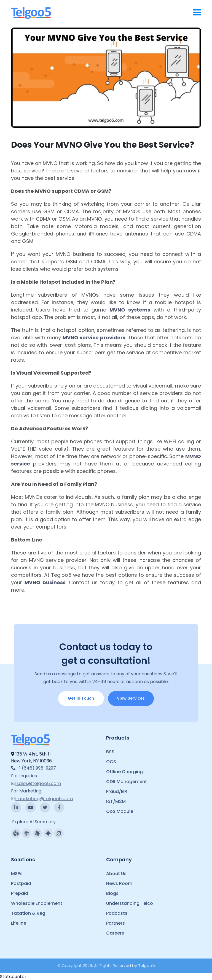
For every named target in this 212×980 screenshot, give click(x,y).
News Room (119, 883)
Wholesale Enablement (37, 903)
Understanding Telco (130, 903)
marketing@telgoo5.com (42, 799)
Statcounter (13, 977)
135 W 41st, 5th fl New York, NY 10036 (31, 757)
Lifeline (19, 923)
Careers (115, 933)
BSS (110, 752)
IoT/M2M (116, 801)
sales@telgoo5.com (36, 783)
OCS (111, 762)
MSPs (17, 874)
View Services (131, 698)
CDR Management (127, 782)
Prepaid (20, 893)
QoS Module (120, 811)
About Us (116, 874)
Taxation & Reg (28, 913)
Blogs (112, 893)
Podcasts (117, 913)
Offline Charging (124, 772)
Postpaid (21, 883)
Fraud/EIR (117, 791)
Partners (116, 923)
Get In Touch (81, 698)
